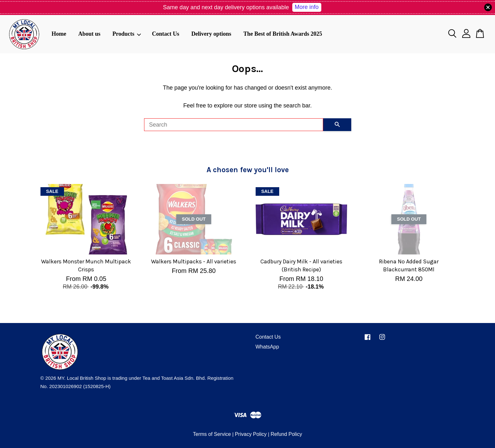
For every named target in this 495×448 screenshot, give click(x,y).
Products (127, 34)
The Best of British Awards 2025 (283, 34)
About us (89, 34)
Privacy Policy (251, 434)
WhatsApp (267, 347)
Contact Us (166, 34)
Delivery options (211, 34)
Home (59, 34)
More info (307, 7)
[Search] (234, 125)
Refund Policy (286, 434)
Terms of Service (212, 434)
